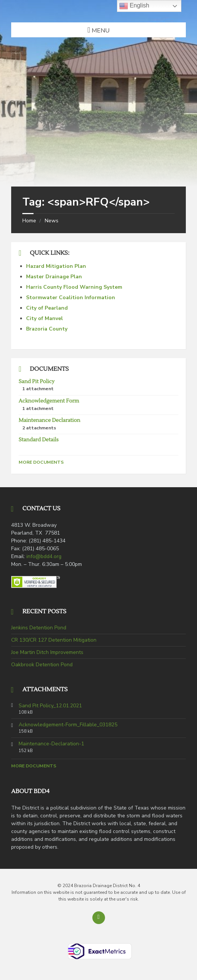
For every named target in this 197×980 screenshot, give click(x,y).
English (134, 6)
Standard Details (39, 440)
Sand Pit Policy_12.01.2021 (50, 706)
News (52, 221)
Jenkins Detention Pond (39, 628)
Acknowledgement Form (49, 401)
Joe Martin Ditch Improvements (47, 652)
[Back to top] (99, 918)
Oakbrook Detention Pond (42, 665)
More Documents (41, 462)
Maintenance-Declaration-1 (51, 744)
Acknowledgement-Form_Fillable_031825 (68, 725)
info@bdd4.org (44, 556)
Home (29, 221)
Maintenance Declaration (49, 420)
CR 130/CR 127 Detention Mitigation (54, 640)
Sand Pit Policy (36, 382)
